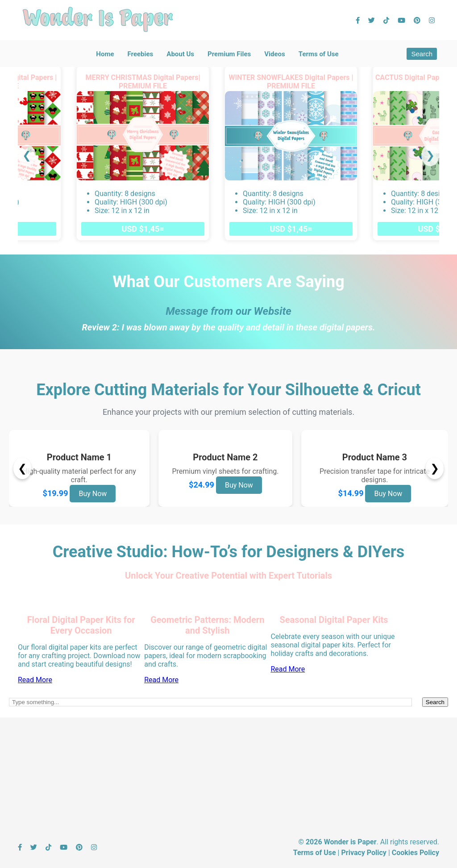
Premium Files (229, 54)
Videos (275, 54)
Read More (35, 680)
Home (105, 54)
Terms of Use (319, 54)
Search (422, 54)
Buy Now (93, 494)
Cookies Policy (415, 853)
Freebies (140, 54)
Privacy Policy (364, 853)
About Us (180, 54)
